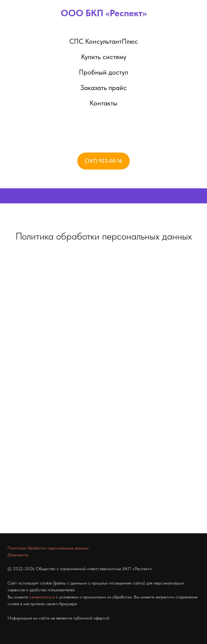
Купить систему (104, 57)
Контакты (103, 103)
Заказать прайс (103, 88)
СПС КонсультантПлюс (104, 41)
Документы (18, 555)
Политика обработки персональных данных (104, 236)
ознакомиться (42, 597)
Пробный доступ (103, 72)
